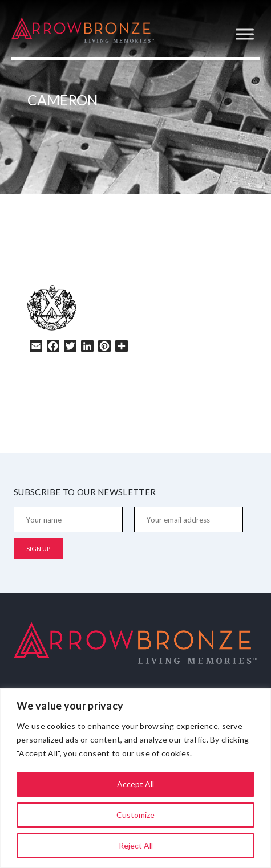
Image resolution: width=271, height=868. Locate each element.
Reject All (136, 845)
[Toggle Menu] (245, 34)
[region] (135, 778)
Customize (135, 815)
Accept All (135, 784)
